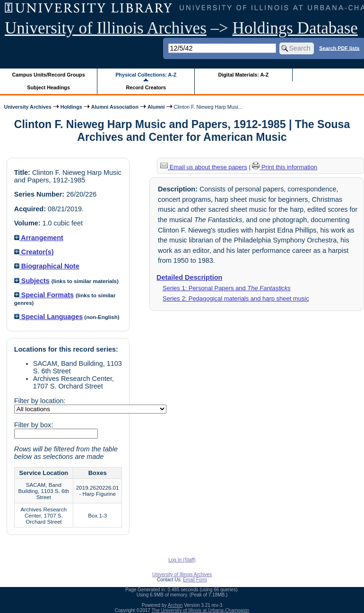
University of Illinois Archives (106, 28)
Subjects (32, 281)
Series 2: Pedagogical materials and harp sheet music (236, 298)
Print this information (285, 167)
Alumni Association (115, 107)
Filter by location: (40, 401)
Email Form (195, 580)
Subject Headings (48, 87)
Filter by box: (34, 425)
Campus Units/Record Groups (49, 75)
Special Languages (48, 317)
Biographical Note (47, 266)
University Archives (27, 107)
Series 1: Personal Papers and (227, 288)
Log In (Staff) (182, 560)
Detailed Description (189, 277)
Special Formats (44, 295)
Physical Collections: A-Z (146, 75)
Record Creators (146, 87)
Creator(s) (34, 252)
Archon (175, 605)
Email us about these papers (204, 167)
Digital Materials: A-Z (243, 75)
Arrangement (39, 238)
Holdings (71, 107)
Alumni (156, 107)
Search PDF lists (339, 48)
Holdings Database (295, 28)
